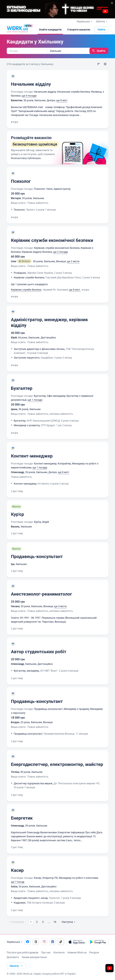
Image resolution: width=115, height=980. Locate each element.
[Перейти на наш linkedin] (52, 942)
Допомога (13, 957)
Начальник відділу (31, 84)
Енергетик (22, 818)
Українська (15, 942)
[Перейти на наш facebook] (28, 942)
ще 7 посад (18, 882)
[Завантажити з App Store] (77, 942)
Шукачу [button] (17, 966)
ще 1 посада (35, 400)
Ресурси (94, 952)
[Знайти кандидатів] (50, 30)
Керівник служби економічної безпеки (52, 240)
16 (55, 922)
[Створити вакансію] (79, 30)
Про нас (46, 952)
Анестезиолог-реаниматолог (42, 594)
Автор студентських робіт (39, 652)
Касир (17, 870)
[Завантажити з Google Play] (98, 942)
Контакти (59, 952)
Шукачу (102, 21)
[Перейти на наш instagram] (44, 942)
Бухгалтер (22, 388)
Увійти (101, 30)
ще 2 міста (73, 261)
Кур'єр (18, 514)
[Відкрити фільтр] (105, 64)
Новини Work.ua (77, 952)
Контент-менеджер (32, 456)
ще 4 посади (29, 96)
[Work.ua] (17, 30)
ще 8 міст (62, 100)
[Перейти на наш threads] (36, 942)
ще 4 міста (60, 606)
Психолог (21, 181)
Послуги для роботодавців (23, 952)
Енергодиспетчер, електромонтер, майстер (57, 764)
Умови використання (34, 957)
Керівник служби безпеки (26, 290)
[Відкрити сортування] (99, 64)
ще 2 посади (60, 252)
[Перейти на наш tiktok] (61, 942)
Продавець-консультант (37, 556)
